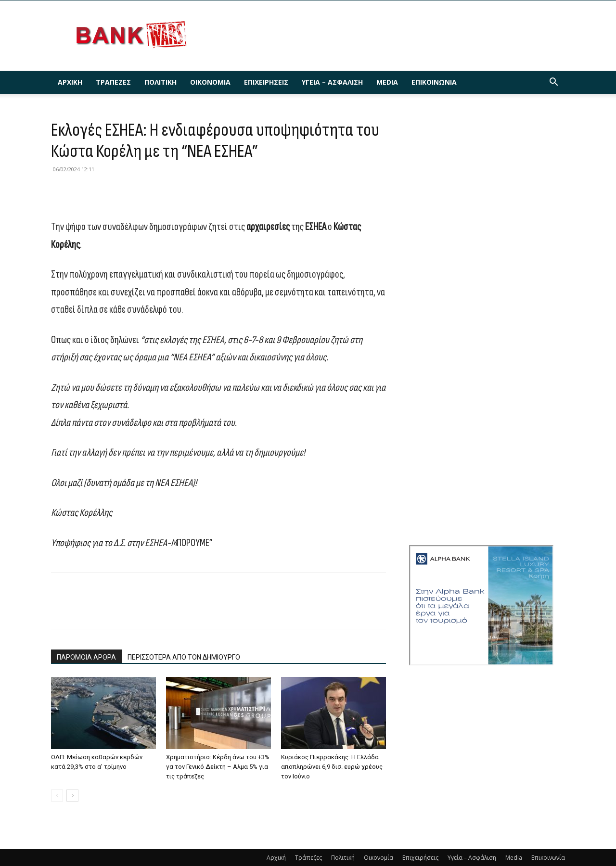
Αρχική (70, 82)
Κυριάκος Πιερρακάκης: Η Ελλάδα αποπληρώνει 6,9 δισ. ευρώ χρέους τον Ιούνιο (332, 767)
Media (387, 82)
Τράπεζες (113, 82)
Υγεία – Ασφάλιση (332, 82)
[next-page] (72, 796)
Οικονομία (210, 82)
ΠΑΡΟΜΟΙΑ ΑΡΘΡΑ (86, 657)
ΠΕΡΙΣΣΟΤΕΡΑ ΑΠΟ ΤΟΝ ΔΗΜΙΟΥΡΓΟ (184, 657)
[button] (553, 83)
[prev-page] (57, 796)
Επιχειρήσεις (266, 82)
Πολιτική (160, 82)
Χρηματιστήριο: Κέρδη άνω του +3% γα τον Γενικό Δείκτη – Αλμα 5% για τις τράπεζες (218, 767)
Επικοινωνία (434, 82)
